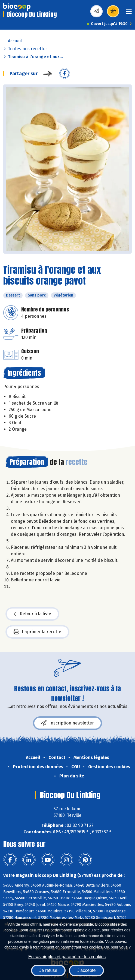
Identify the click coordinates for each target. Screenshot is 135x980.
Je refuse (48, 970)
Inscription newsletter (67, 723)
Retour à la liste (32, 614)
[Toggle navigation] (129, 13)
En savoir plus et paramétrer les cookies (67, 957)
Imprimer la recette (37, 632)
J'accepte (86, 970)
